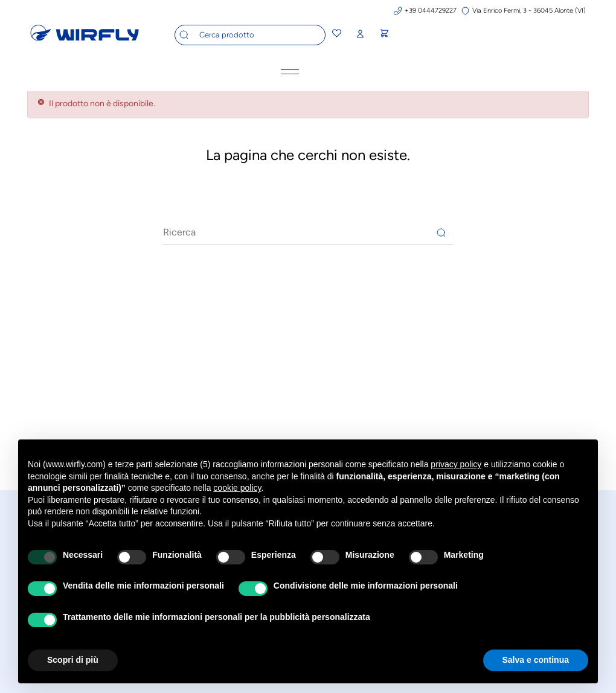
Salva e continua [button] (536, 660)
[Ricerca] (308, 232)
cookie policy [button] (237, 488)
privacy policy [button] (456, 464)
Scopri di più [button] (73, 660)
